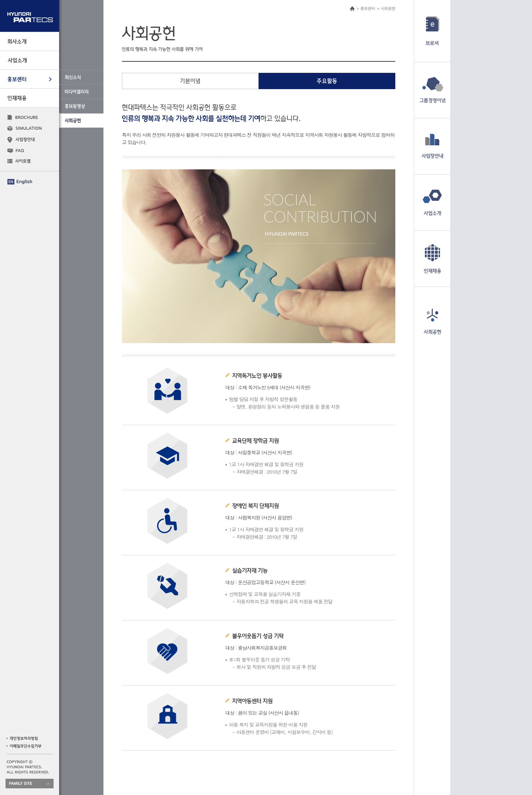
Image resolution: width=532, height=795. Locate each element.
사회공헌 (388, 8)
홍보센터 (368, 8)
